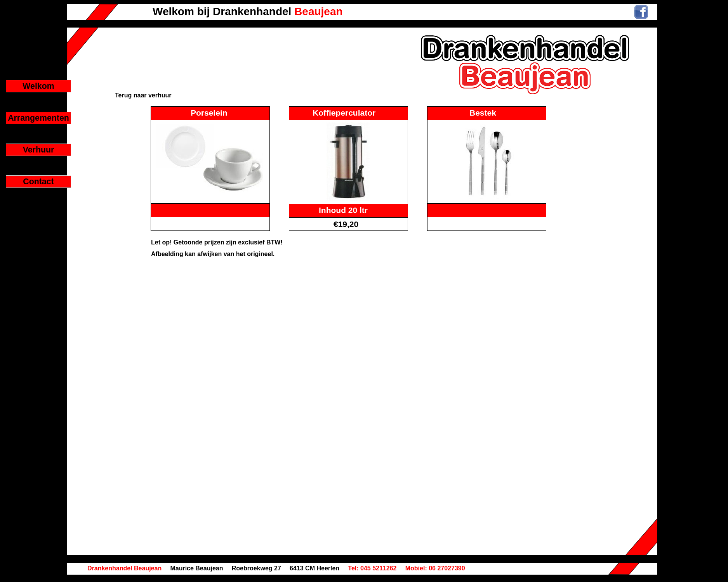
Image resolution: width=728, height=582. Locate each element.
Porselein (209, 113)
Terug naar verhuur (143, 95)
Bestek (483, 113)
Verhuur (39, 150)
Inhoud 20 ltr (343, 210)
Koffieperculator (344, 113)
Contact (38, 182)
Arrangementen (38, 118)
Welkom (38, 86)
